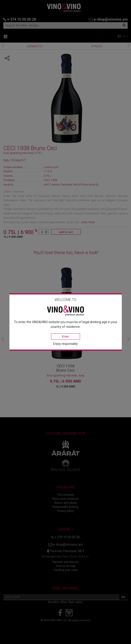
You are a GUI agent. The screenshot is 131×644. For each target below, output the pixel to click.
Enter (65, 336)
